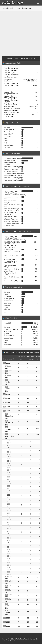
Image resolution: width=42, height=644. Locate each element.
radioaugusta (34, 106)
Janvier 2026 (8, 390)
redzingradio (8, 303)
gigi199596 (8, 305)
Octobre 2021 (8, 430)
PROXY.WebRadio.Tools (12, 176)
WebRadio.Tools (12, 3)
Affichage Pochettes (11, 219)
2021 (8, 411)
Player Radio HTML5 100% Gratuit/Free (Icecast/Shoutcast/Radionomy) (15, 193)
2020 (8, 618)
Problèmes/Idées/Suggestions (14, 158)
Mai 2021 (8, 591)
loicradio (7, 147)
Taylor (6, 143)
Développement (9, 161)
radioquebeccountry (11, 329)
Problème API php (10, 217)
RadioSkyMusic (9, 130)
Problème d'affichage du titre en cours (11, 224)
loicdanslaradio (9, 145)
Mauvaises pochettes (11, 221)
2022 (8, 406)
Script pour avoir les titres (11, 198)
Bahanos (7, 127)
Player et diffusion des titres (12, 206)
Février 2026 (8, 383)
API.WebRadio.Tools (11, 171)
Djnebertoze (8, 132)
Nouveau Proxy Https (11, 281)
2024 (8, 398)
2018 (8, 626)
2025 (8, 394)
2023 (8, 402)
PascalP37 (7, 323)
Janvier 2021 (8, 614)
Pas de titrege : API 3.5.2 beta (10, 214)
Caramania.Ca (19, 641)
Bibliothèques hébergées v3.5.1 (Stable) (10, 273)
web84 (6, 138)
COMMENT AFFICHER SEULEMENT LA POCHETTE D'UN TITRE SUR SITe (12, 245)
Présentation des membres (10, 164)
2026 (8, 363)
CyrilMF (6, 141)
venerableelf (8, 134)
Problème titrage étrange (10, 202)
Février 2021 (8, 607)
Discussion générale (11, 169)
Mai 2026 (8, 367)
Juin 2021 (8, 587)
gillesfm (6, 334)
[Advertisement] (21, 33)
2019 (8, 622)
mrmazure (7, 136)
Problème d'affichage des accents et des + (11, 210)
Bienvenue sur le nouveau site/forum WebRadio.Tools (11, 261)
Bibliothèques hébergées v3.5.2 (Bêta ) (12, 251)
